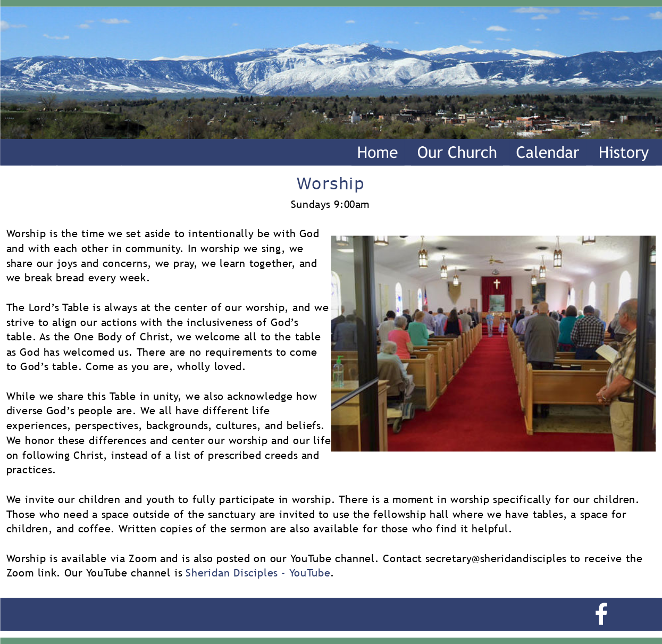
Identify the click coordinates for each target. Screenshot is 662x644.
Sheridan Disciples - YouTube (258, 572)
